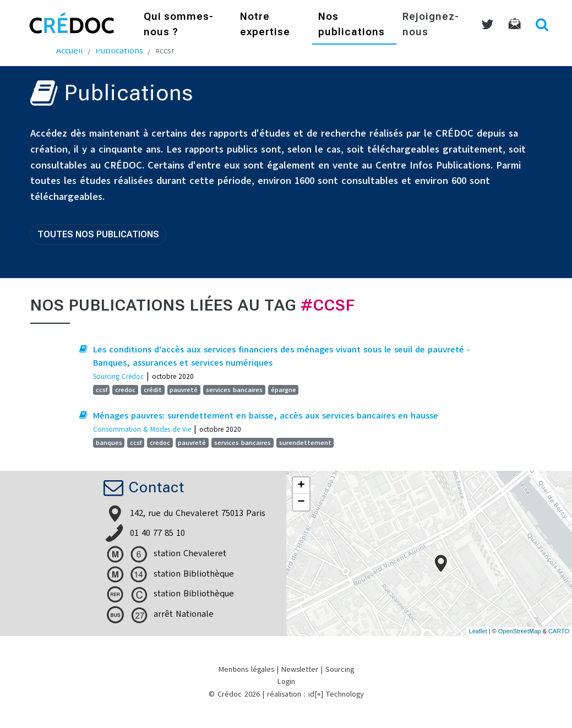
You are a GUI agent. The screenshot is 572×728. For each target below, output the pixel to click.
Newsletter (300, 669)
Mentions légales (246, 669)
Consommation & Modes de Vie (142, 429)
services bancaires (234, 390)
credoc (125, 390)
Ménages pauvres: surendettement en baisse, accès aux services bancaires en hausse (266, 416)
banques (109, 443)
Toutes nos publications (98, 234)
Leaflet (478, 631)
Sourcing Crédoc (118, 376)
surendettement (305, 443)
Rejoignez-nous (431, 25)
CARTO (559, 631)
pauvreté (184, 390)
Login (286, 681)
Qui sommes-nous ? (179, 25)
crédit (153, 390)
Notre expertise (265, 25)
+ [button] (301, 486)
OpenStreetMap (520, 631)
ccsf (102, 390)
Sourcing (340, 669)
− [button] (301, 502)
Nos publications (352, 25)
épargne (284, 390)
